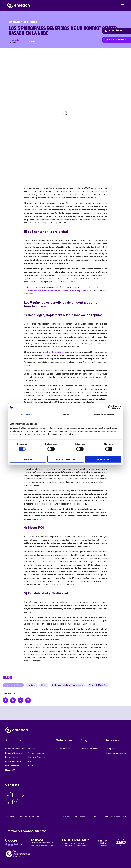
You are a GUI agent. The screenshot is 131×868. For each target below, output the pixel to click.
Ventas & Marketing (98, 685)
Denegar (28, 459)
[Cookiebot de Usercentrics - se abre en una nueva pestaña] (110, 407)
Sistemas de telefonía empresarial (68, 685)
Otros (44, 685)
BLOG (7, 677)
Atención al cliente (13, 685)
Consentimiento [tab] (27, 415)
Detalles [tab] (65, 415)
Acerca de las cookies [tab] (104, 415)
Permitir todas (103, 459)
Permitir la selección (65, 459)
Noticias (32, 685)
